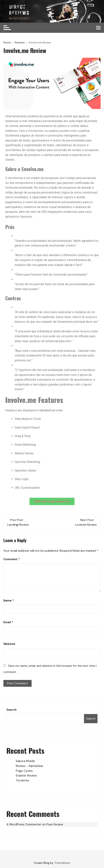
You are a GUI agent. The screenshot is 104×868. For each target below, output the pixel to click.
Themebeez (62, 863)
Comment (12, 559)
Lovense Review (86, 525)
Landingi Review (18, 525)
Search (11, 710)
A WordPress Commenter (24, 824)
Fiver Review (55, 824)
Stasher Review (26, 775)
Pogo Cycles (24, 771)
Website (9, 644)
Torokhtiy (22, 780)
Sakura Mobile (25, 761)
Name (9, 601)
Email (8, 622)
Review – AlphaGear (30, 766)
